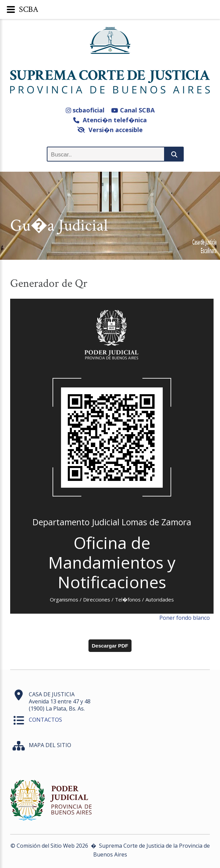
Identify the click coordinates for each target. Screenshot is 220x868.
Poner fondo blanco (185, 618)
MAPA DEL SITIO (50, 745)
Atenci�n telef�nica (110, 120)
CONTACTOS (45, 720)
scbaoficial (85, 110)
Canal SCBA (133, 110)
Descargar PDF (110, 646)
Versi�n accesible (110, 130)
